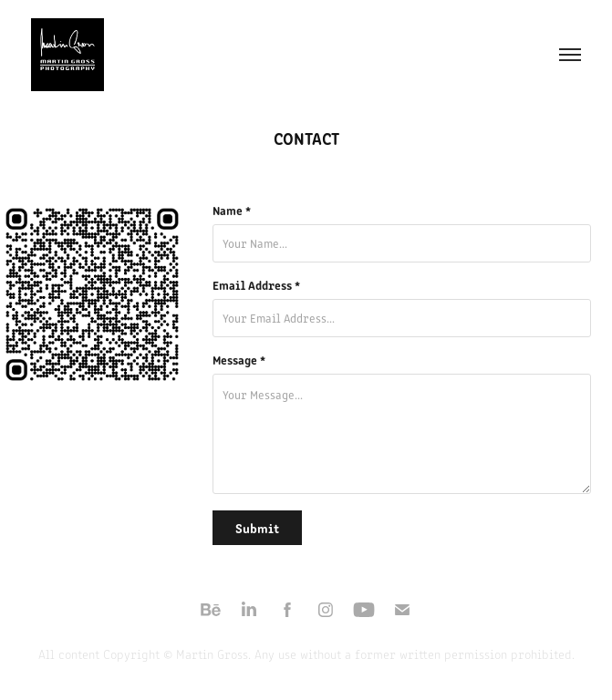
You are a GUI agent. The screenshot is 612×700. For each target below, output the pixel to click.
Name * (232, 211)
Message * (239, 360)
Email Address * (256, 285)
